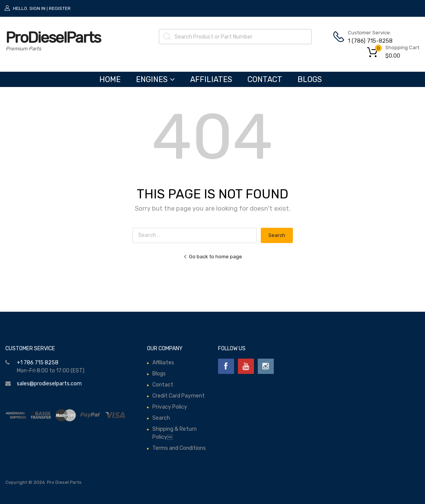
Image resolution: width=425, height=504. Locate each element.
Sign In (37, 8)
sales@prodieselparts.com (49, 384)
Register (60, 8)
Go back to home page (213, 257)
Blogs (310, 79)
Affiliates (211, 79)
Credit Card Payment (179, 396)
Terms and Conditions (179, 448)
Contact (265, 79)
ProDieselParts (53, 38)
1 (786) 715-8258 (367, 41)
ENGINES (155, 79)
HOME (110, 79)
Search (161, 418)
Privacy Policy (170, 407)
